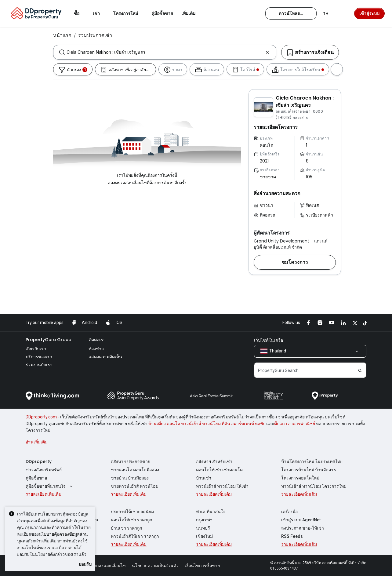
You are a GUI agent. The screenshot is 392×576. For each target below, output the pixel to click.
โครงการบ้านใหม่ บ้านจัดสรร (309, 470)
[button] (295, 262)
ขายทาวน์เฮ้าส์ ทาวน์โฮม (135, 486)
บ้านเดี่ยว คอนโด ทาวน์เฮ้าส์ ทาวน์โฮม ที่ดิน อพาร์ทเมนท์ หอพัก (207, 424)
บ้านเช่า (204, 478)
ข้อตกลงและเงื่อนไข (107, 566)
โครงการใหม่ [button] (129, 13)
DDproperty (39, 461)
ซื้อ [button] (80, 13)
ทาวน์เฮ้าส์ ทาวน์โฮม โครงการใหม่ (314, 486)
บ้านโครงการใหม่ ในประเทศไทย (312, 461)
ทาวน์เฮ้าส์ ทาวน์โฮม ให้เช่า (222, 486)
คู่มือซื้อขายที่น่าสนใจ (50, 486)
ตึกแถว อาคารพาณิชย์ (295, 424)
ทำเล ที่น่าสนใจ (211, 512)
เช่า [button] (100, 13)
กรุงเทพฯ (204, 520)
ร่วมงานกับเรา (39, 365)
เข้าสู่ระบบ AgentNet (301, 520)
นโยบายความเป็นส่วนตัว (155, 566)
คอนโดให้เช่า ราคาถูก (131, 520)
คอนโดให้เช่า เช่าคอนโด (219, 470)
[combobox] (165, 52)
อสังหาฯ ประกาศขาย (131, 461)
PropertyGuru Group (49, 340)
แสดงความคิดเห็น (105, 357)
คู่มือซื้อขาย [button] (162, 13)
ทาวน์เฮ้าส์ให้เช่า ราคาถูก (135, 536)
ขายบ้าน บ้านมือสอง (130, 478)
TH (329, 13)
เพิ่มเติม (192, 13)
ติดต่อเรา (97, 340)
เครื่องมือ (289, 512)
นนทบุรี (203, 528)
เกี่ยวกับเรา (36, 349)
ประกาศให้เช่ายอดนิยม (132, 512)
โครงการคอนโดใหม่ (300, 478)
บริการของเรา (39, 357)
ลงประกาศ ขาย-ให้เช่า (303, 528)
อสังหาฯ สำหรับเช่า (214, 461)
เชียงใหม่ (204, 536)
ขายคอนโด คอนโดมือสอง (135, 470)
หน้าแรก (62, 35)
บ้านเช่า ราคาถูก (126, 528)
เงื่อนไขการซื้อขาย (202, 566)
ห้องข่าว (96, 349)
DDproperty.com (41, 417)
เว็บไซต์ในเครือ (269, 340)
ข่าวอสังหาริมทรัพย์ (44, 470)
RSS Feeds (292, 536)
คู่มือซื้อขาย (36, 478)
